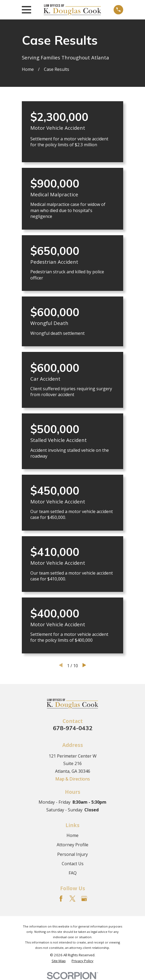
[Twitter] (72, 898)
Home (72, 835)
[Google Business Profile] (84, 898)
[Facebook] (61, 898)
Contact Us (73, 864)
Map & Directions (73, 779)
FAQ (73, 873)
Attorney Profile (72, 845)
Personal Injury (72, 854)
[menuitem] (59, 961)
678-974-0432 (73, 728)
